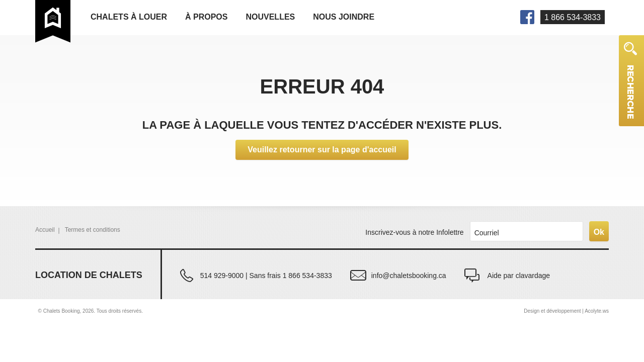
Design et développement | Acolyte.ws (566, 311)
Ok (599, 232)
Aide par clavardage (519, 275)
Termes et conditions (93, 230)
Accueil (45, 230)
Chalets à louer (129, 17)
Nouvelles (270, 17)
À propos (206, 17)
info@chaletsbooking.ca (409, 275)
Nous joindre (344, 17)
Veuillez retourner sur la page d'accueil (322, 150)
